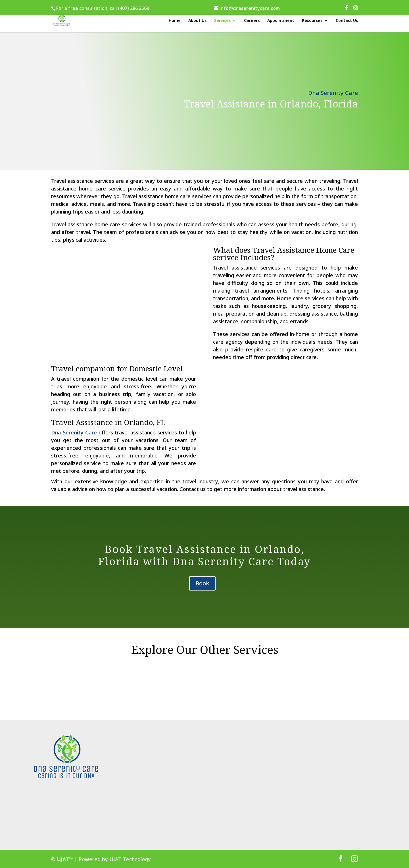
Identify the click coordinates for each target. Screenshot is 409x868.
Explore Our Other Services (205, 650)
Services (222, 21)
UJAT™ (66, 859)
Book (202, 583)
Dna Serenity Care (74, 432)
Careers (252, 21)
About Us (197, 21)
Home (175, 21)
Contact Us (347, 21)
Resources (312, 21)
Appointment (281, 21)
